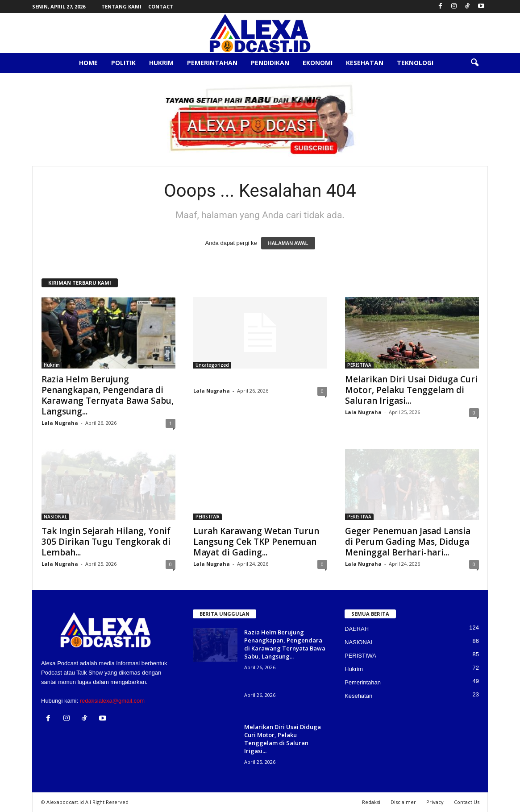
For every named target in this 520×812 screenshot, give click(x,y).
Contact (161, 6)
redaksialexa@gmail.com (112, 701)
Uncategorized (212, 365)
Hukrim (161, 63)
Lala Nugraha (60, 423)
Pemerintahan (212, 63)
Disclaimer (403, 802)
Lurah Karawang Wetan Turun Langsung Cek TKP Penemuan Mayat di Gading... (256, 542)
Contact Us (467, 802)
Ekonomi (318, 63)
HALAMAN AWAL (288, 243)
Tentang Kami (121, 6)
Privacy (435, 802)
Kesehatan (365, 63)
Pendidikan (270, 63)
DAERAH (357, 629)
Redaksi (371, 802)
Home (88, 63)
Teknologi (415, 63)
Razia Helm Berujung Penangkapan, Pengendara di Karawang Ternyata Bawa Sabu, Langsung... (108, 395)
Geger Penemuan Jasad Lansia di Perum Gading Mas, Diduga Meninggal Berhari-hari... (408, 542)
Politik (123, 63)
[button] (474, 63)
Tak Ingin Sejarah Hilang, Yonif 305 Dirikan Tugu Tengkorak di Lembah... (106, 542)
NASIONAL (55, 517)
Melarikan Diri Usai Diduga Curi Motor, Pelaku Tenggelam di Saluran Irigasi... (411, 390)
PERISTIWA (359, 365)
